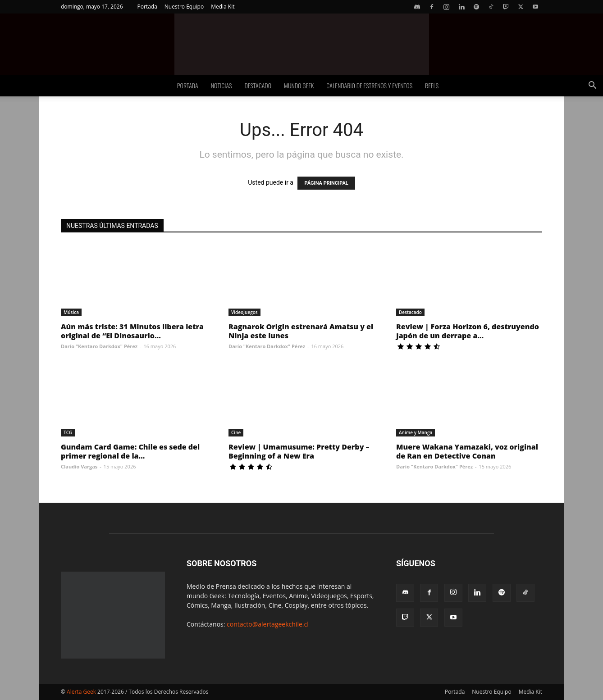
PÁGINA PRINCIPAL (326, 183)
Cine (236, 432)
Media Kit (223, 7)
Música (71, 312)
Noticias (222, 85)
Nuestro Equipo (184, 7)
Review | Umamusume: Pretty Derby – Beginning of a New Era (299, 451)
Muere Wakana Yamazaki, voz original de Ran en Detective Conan (467, 451)
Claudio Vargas (79, 466)
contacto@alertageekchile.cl (268, 624)
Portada (147, 7)
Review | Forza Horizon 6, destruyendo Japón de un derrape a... (468, 331)
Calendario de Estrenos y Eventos (369, 85)
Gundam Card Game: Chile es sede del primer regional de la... (130, 451)
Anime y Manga (416, 432)
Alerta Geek (81, 692)
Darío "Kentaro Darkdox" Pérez (99, 346)
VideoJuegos (244, 312)
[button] (592, 86)
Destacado (258, 85)
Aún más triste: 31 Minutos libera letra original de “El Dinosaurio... (132, 331)
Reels (432, 85)
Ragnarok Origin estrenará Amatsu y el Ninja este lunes (301, 331)
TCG (68, 432)
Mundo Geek (299, 85)
